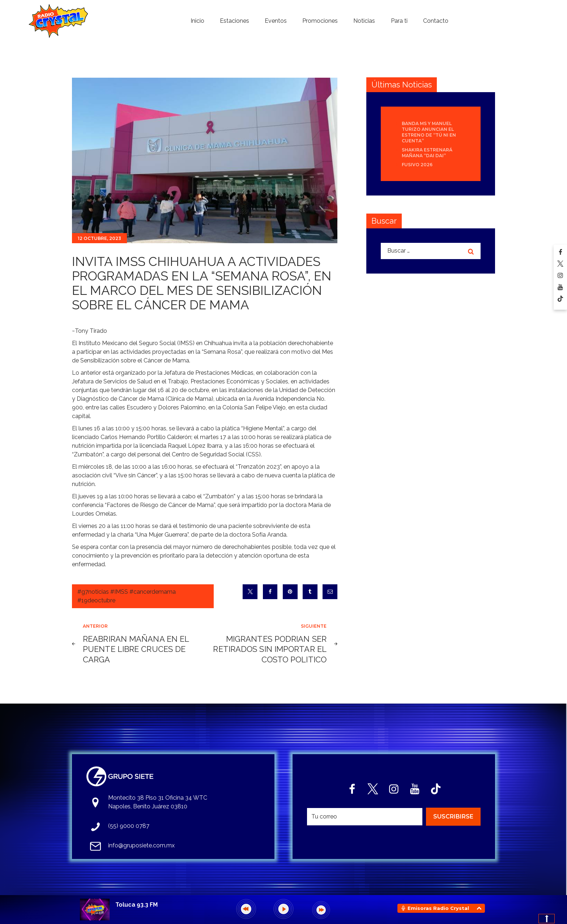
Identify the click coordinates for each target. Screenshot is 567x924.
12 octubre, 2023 (99, 238)
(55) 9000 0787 (129, 826)
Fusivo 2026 (417, 165)
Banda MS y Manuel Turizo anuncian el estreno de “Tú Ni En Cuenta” (429, 132)
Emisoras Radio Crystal (438, 908)
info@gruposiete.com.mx (141, 845)
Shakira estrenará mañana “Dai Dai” (427, 153)
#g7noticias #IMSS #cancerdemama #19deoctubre (127, 596)
